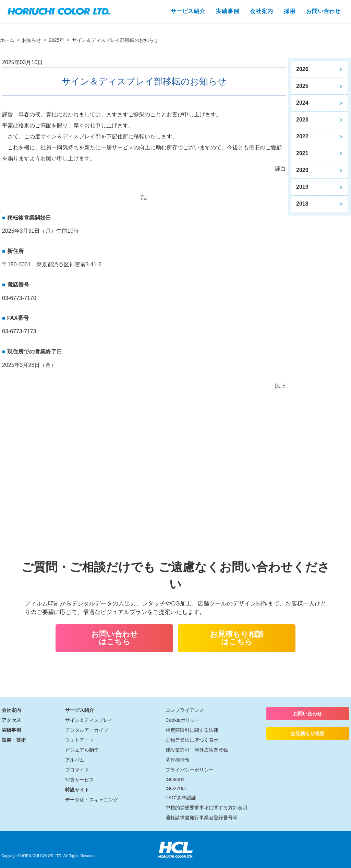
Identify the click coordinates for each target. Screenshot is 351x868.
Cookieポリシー (183, 720)
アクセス (11, 720)
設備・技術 (14, 740)
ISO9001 (175, 779)
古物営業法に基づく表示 (192, 740)
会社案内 (11, 710)
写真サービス (80, 780)
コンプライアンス (185, 710)
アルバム (75, 760)
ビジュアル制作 (82, 750)
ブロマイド (77, 770)
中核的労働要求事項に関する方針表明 (206, 808)
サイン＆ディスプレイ (89, 720)
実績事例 (11, 730)
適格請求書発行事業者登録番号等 (202, 818)
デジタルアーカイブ (87, 730)
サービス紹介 (80, 710)
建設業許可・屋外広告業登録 (197, 750)
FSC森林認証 (181, 798)
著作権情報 (178, 760)
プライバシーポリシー (190, 770)
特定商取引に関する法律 (192, 730)
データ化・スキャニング (92, 800)
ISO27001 (176, 788)
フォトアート (80, 740)
